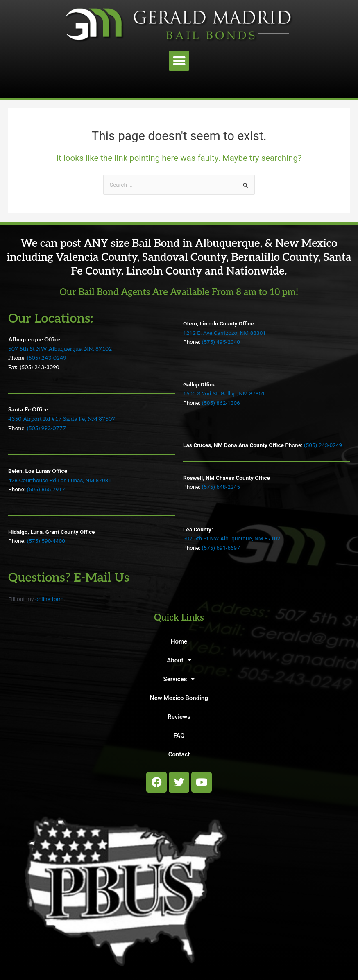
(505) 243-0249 (47, 358)
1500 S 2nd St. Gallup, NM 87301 (224, 393)
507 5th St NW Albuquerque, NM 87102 (60, 349)
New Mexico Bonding (179, 698)
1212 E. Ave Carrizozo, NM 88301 (224, 333)
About (179, 660)
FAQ (179, 736)
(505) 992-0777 (46, 429)
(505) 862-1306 (221, 403)
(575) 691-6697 (221, 548)
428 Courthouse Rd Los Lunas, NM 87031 (60, 480)
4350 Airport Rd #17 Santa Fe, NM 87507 (62, 419)
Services (179, 679)
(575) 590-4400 (46, 541)
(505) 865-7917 (46, 489)
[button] (179, 61)
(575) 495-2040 (221, 342)
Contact (179, 754)
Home (179, 641)
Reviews (179, 717)
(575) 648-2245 (221, 487)
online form (49, 599)
